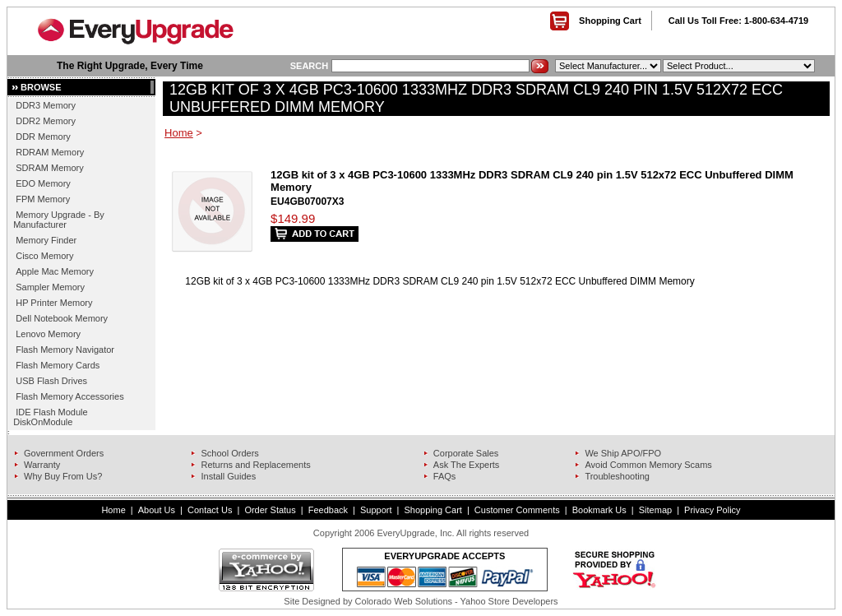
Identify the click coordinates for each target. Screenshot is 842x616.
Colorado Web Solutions (404, 601)
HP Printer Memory (54, 303)
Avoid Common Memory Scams (648, 465)
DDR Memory (43, 137)
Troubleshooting (617, 476)
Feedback (328, 510)
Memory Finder (46, 240)
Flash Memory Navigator (65, 350)
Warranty (42, 465)
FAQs (445, 476)
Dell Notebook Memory (62, 318)
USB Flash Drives (51, 381)
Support (376, 510)
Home (179, 133)
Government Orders (64, 453)
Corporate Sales (466, 453)
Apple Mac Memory (55, 271)
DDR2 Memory (46, 121)
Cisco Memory (44, 256)
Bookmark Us (599, 510)
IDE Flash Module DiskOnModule (50, 417)
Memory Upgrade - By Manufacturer (59, 220)
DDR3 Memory (46, 105)
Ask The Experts (467, 465)
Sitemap (655, 510)
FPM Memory (43, 199)
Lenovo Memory (48, 334)
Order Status (270, 510)
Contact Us (210, 510)
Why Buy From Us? (63, 476)
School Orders (229, 453)
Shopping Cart (610, 21)
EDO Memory (43, 183)
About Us (157, 510)
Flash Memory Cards (58, 365)
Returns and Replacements (255, 465)
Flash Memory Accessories (69, 396)
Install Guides (228, 476)
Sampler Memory (50, 287)
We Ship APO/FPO (623, 453)
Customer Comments (517, 510)
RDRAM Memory (50, 152)
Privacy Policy (712, 510)
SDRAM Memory (50, 168)
